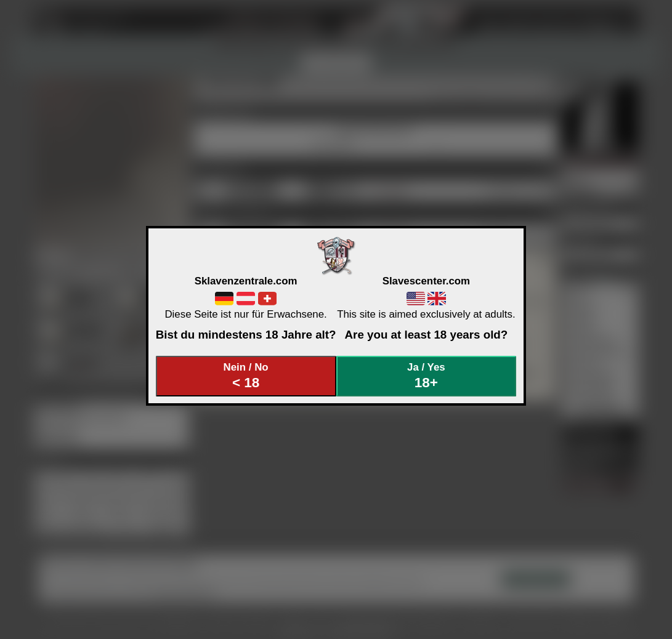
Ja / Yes (426, 376)
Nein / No (246, 376)
